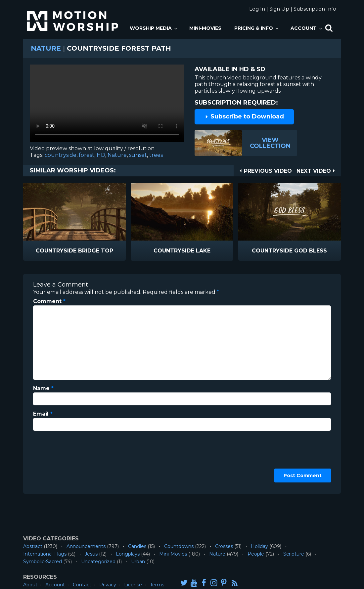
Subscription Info (315, 9)
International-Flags (45, 554)
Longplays (128, 554)
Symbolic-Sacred (43, 562)
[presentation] (60, 460)
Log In (257, 9)
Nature (46, 48)
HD (101, 155)
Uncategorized (98, 562)
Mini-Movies (205, 28)
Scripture (294, 554)
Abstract (33, 546)
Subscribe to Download (244, 116)
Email (43, 414)
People (256, 554)
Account (307, 28)
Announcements (86, 546)
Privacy (108, 585)
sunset (138, 155)
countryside (61, 155)
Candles (137, 546)
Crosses (224, 546)
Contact (82, 585)
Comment (49, 301)
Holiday (259, 546)
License (133, 585)
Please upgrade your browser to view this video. (107, 105)
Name (43, 388)
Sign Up (279, 9)
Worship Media (154, 28)
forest (87, 155)
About (30, 585)
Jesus (91, 554)
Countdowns (179, 546)
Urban (138, 562)
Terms (157, 585)
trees (156, 155)
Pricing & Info (257, 28)
